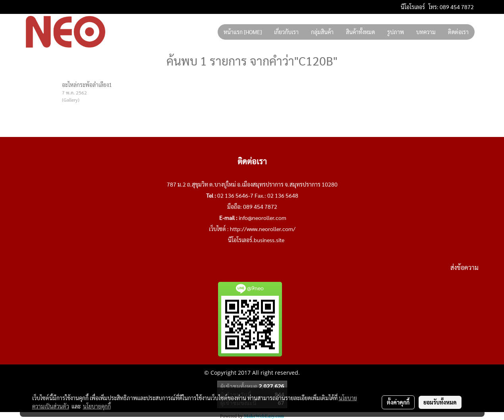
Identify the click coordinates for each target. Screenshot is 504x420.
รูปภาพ (396, 32)
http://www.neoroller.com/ (263, 229)
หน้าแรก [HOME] (243, 32)
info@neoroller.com (263, 218)
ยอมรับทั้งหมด (440, 402)
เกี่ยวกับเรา (286, 32)
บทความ (426, 32)
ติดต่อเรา (458, 32)
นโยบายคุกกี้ (97, 406)
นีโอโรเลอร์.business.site (256, 240)
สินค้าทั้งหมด (360, 32)
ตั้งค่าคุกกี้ (398, 402)
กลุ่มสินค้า (322, 32)
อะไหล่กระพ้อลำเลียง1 (87, 85)
